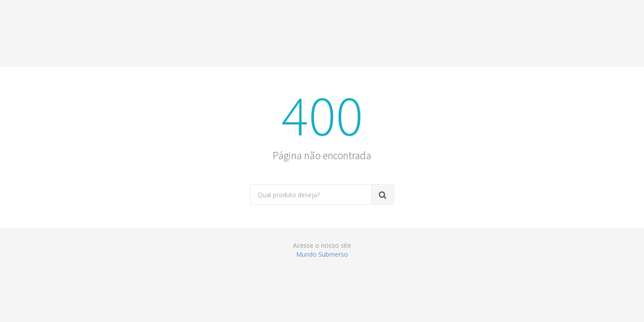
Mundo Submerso (322, 254)
